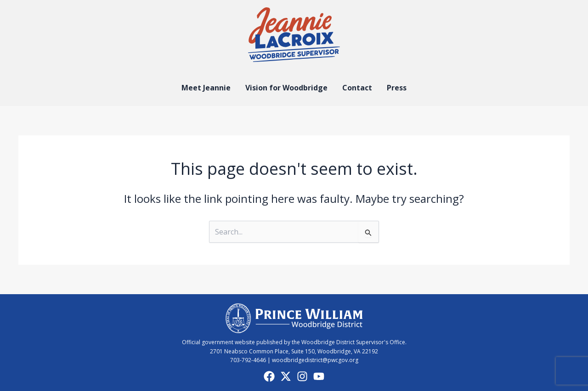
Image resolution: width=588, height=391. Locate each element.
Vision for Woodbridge (286, 88)
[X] (286, 376)
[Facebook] (269, 376)
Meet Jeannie (206, 88)
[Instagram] (302, 376)
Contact (357, 88)
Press (397, 88)
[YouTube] (319, 376)
